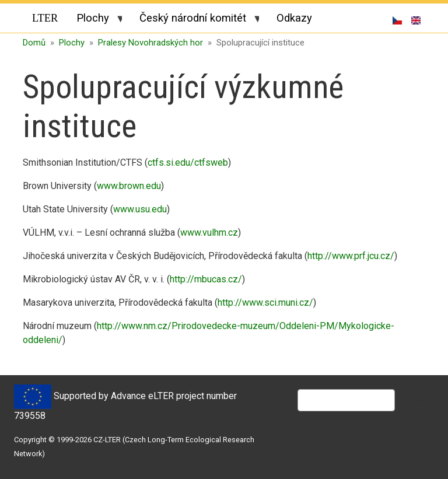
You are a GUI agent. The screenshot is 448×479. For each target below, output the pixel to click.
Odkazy (294, 18)
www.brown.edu (129, 186)
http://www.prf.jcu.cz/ (351, 256)
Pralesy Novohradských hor (150, 43)
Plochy (94, 20)
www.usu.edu (140, 209)
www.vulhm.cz (209, 232)
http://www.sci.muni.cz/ (265, 303)
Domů (34, 43)
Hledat (416, 400)
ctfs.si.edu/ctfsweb (188, 162)
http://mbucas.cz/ (206, 279)
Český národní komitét (195, 20)
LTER (45, 18)
